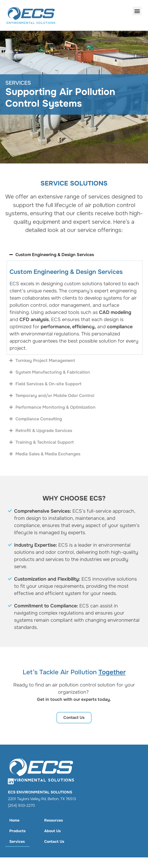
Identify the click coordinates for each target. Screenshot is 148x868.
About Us (52, 831)
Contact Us (54, 841)
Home (14, 820)
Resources (54, 820)
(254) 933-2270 (21, 805)
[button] (137, 11)
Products (17, 831)
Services (17, 841)
